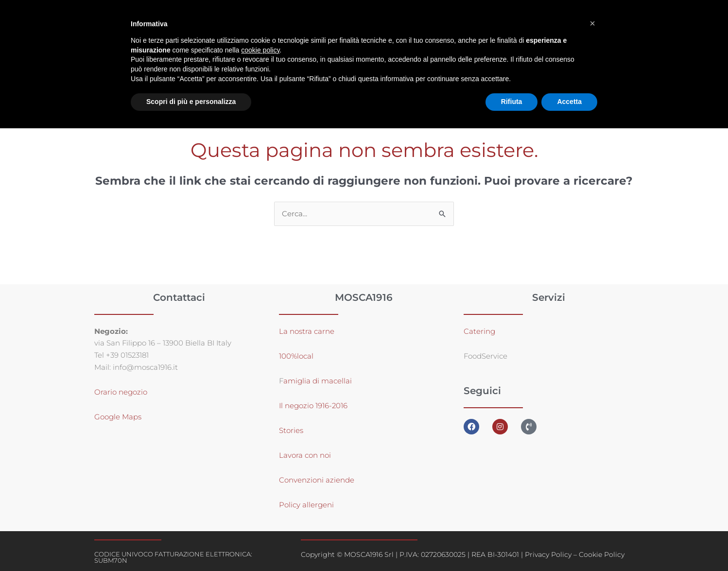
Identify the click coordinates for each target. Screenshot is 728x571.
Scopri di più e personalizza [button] (191, 102)
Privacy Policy (548, 554)
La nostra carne (308, 331)
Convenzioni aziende (317, 480)
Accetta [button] (569, 102)
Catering (479, 331)
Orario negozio (121, 392)
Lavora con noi (305, 455)
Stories (291, 430)
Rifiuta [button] (512, 102)
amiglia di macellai (318, 381)
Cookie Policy (602, 554)
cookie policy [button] (260, 50)
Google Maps (118, 417)
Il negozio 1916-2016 (313, 406)
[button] (592, 23)
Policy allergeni (306, 505)
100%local (296, 356)
